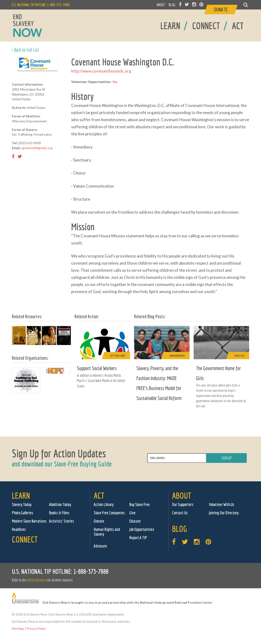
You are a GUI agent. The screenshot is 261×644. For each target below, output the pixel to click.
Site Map (18, 629)
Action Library (104, 504)
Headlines (19, 529)
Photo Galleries (23, 513)
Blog (179, 529)
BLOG (172, 5)
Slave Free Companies (109, 513)
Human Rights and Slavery (107, 532)
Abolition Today (60, 504)
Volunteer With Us (221, 504)
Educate (135, 521)
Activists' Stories (62, 521)
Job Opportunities (142, 529)
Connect (25, 539)
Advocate (100, 546)
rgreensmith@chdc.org (37, 148)
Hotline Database (37, 580)
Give (132, 513)
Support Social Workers (97, 368)
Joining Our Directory (224, 513)
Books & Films (59, 513)
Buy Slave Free (140, 504)
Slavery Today (22, 504)
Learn (21, 495)
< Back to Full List (25, 50)
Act (99, 495)
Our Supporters (183, 504)
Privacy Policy (36, 629)
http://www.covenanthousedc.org (101, 71)
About (182, 495)
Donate (99, 521)
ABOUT (161, 5)
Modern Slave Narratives (29, 521)
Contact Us (180, 513)
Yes (115, 82)
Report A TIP (138, 538)
